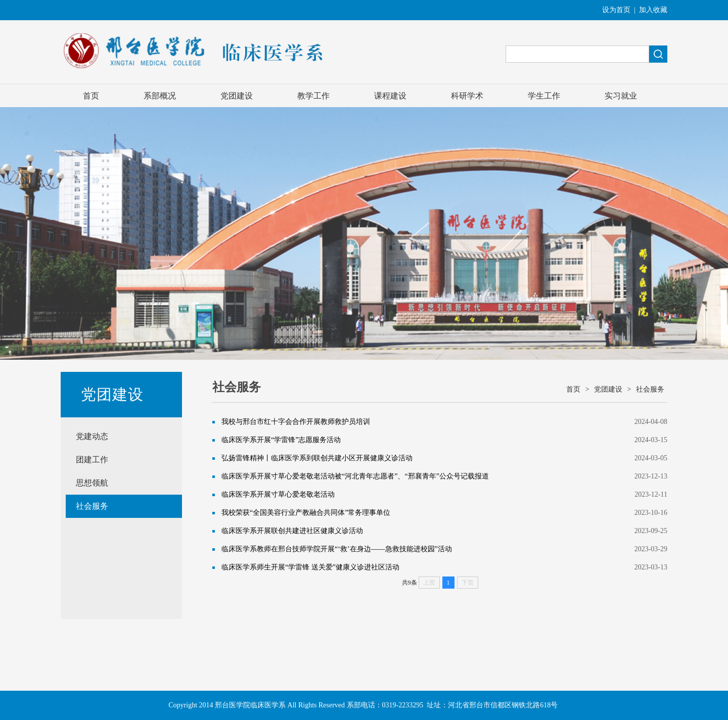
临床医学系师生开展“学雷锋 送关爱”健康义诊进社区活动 (310, 567)
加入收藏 (653, 10)
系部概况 (160, 96)
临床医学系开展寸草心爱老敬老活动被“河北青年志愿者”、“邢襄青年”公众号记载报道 (355, 476)
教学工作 (313, 96)
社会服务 (92, 506)
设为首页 (616, 10)
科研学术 (467, 96)
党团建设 (237, 96)
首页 (91, 96)
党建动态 (92, 436)
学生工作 (544, 96)
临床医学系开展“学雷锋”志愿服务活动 (281, 440)
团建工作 (92, 460)
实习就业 (621, 96)
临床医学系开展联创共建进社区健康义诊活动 (292, 531)
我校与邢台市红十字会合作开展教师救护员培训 (296, 422)
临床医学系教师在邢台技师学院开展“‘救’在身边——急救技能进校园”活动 (337, 549)
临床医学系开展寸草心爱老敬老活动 (278, 494)
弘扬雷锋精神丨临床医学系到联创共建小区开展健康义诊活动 (317, 458)
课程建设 (390, 96)
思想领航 (92, 483)
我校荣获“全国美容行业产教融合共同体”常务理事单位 (306, 513)
